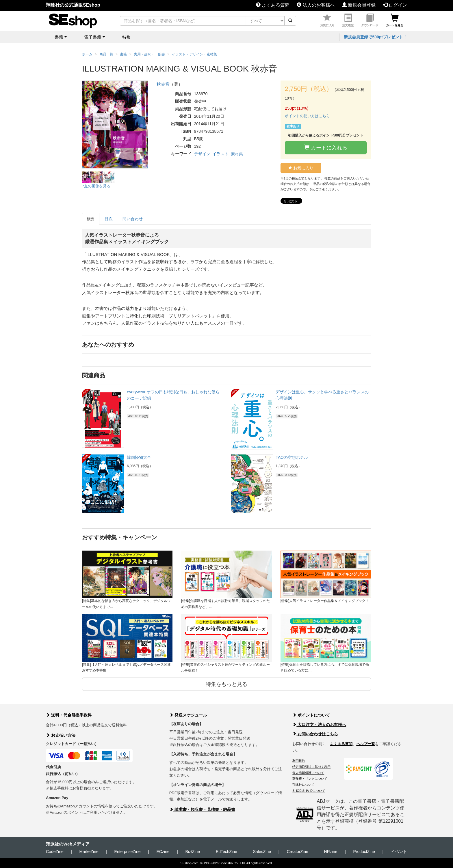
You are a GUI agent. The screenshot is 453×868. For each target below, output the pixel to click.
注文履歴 (348, 20)
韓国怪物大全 (139, 457)
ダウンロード (370, 20)
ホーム (87, 54)
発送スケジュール (188, 715)
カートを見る (395, 20)
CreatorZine (298, 852)
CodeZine (55, 852)
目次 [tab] (109, 219)
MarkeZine (89, 852)
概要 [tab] (91, 219)
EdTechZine (226, 852)
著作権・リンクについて (310, 779)
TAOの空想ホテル (292, 457)
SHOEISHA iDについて (309, 791)
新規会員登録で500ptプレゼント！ (375, 37)
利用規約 (299, 761)
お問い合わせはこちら (315, 734)
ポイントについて (311, 715)
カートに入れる (326, 148)
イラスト (220, 154)
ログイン (395, 5)
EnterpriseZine (128, 852)
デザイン (202, 154)
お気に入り (327, 20)
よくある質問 (273, 5)
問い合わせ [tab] (133, 219)
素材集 (237, 154)
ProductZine (364, 852)
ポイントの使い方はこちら (307, 116)
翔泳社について (303, 785)
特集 (127, 37)
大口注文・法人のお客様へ (319, 725)
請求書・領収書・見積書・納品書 (202, 809)
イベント (399, 852)
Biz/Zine (193, 852)
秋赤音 (163, 84)
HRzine (331, 852)
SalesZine (262, 852)
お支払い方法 (61, 735)
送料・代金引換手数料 (69, 715)
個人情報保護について (308, 773)
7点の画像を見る (96, 186)
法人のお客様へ (316, 5)
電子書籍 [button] (93, 37)
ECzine (163, 852)
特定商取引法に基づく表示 (311, 767)
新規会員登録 (359, 5)
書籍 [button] (59, 37)
